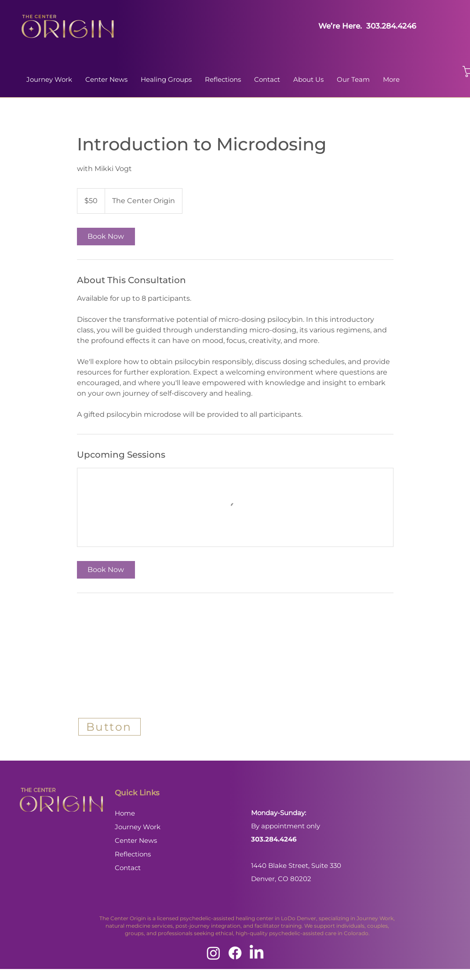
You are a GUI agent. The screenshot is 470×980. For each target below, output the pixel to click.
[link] (106, 237)
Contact (128, 868)
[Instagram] (213, 953)
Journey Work (138, 827)
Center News (136, 840)
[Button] (109, 727)
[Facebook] (235, 953)
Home (125, 813)
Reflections (133, 854)
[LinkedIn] (257, 953)
